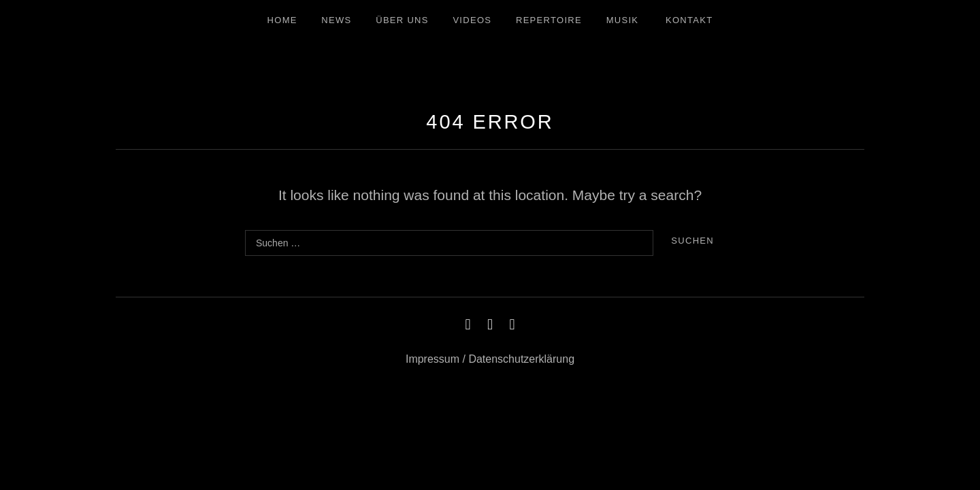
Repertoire (549, 20)
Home (282, 20)
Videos (472, 20)
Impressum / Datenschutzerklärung (490, 359)
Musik (623, 20)
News (336, 20)
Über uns (402, 20)
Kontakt (689, 20)
